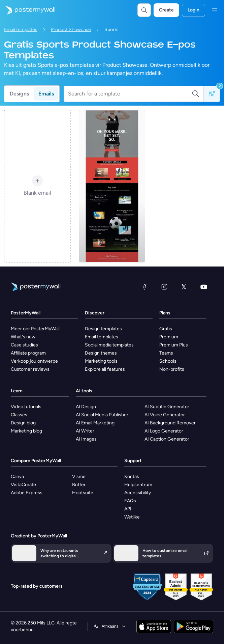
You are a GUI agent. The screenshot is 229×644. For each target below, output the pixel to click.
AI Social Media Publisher (102, 415)
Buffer (79, 485)
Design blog (23, 423)
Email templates (21, 30)
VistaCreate (23, 485)
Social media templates (109, 345)
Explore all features (105, 369)
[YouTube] (204, 287)
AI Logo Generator (164, 431)
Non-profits (172, 369)
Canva (17, 477)
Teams (166, 353)
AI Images (86, 439)
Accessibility (138, 493)
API (128, 509)
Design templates (103, 329)
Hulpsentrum (138, 485)
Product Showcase (71, 30)
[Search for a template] (130, 94)
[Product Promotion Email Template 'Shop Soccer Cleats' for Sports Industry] (112, 186)
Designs (19, 94)
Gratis (166, 329)
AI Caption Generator (167, 439)
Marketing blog (26, 431)
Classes (19, 415)
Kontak (132, 477)
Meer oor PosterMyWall (35, 329)
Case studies (24, 345)
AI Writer (85, 431)
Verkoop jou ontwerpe (34, 361)
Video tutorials (26, 407)
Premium (169, 337)
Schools (168, 361)
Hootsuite (83, 493)
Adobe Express (27, 493)
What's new (23, 337)
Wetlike (132, 517)
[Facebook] (144, 287)
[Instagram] (164, 287)
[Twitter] (184, 287)
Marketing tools (101, 361)
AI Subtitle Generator (167, 407)
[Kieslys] (215, 10)
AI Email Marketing (95, 423)
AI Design (86, 407)
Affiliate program (28, 353)
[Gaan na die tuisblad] (28, 10)
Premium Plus (174, 345)
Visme (79, 477)
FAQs (130, 501)
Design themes (101, 353)
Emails (46, 94)
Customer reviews (30, 369)
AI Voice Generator (165, 415)
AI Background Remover (170, 423)
